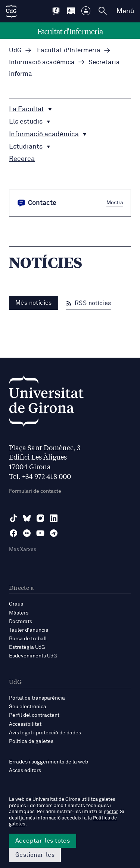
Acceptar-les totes (43, 841)
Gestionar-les (35, 855)
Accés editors (25, 771)
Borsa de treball (28, 639)
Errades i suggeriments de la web (49, 762)
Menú (125, 11)
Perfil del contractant (34, 715)
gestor (111, 812)
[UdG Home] (11, 11)
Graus (16, 604)
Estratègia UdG (27, 647)
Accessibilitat (25, 724)
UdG (15, 51)
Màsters (19, 613)
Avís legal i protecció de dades (45, 733)
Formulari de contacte (35, 491)
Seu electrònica (28, 707)
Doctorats (21, 622)
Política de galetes (31, 741)
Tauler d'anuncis (29, 630)
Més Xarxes (23, 550)
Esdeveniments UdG (33, 656)
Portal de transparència (37, 698)
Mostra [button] (115, 202)
